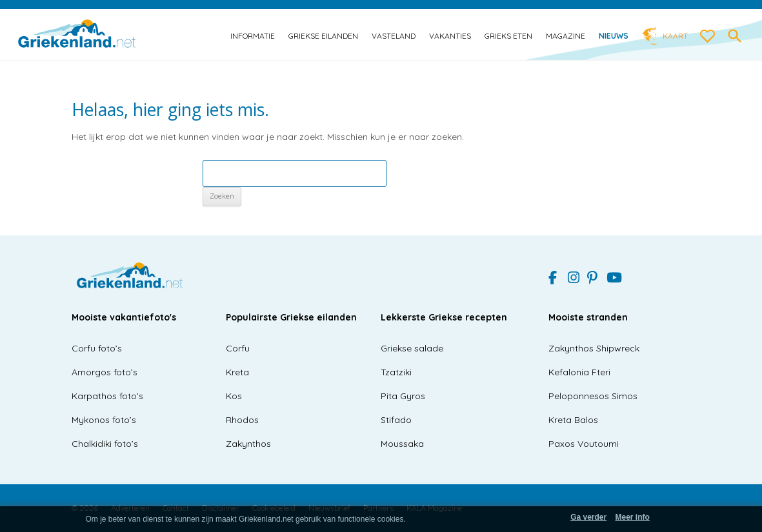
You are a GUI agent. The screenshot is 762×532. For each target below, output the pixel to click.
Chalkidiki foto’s (105, 444)
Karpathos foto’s (107, 396)
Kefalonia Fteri (579, 372)
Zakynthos (248, 444)
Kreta (237, 372)
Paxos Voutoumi (584, 444)
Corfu (238, 348)
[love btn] (708, 37)
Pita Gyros (403, 396)
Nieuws (614, 36)
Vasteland (394, 36)
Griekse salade (412, 348)
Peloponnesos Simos (593, 396)
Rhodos (242, 420)
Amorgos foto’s (105, 372)
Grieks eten (508, 36)
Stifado (396, 420)
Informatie (253, 36)
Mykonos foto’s (104, 420)
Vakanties (450, 36)
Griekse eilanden (323, 36)
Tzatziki (396, 372)
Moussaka (402, 444)
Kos (234, 396)
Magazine (566, 36)
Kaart (675, 36)
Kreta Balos (573, 420)
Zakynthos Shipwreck (594, 348)
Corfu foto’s (97, 348)
